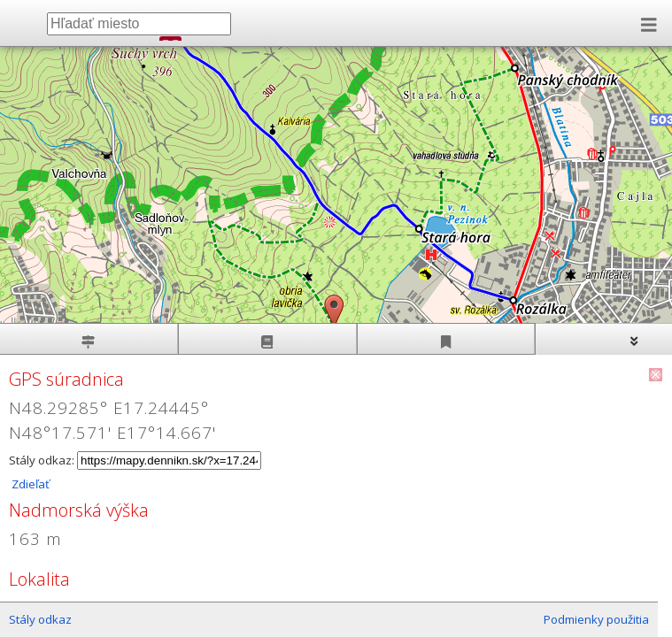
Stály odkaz (40, 619)
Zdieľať (29, 484)
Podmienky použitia (596, 619)
